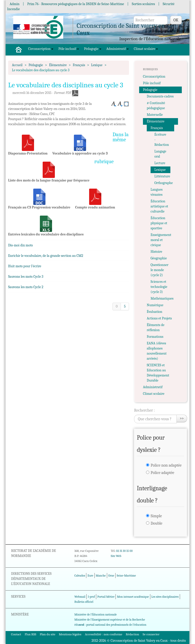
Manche (101, 576)
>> (182, 418)
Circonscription (41, 49)
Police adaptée (162, 473)
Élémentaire (58, 65)
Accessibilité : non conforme (103, 634)
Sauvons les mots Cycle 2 (26, 287)
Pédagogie (93, 49)
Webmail (80, 597)
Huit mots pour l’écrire (25, 266)
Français (79, 65)
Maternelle (155, 115)
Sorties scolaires (143, 4)
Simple (156, 516)
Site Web (116, 556)
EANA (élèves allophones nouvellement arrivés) (157, 351)
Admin (15, 4)
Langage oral (160, 154)
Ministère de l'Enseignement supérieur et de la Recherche (110, 620)
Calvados (80, 576)
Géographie (159, 258)
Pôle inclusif (69, 49)
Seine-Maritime (126, 576)
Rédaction (132, 634)
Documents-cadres (160, 96)
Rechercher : (144, 410)
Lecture (160, 163)
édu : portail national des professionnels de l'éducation (110, 625)
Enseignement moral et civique (161, 240)
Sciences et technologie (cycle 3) (159, 287)
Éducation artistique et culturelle (159, 206)
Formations (155, 337)
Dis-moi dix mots (20, 245)
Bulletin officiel (84, 602)
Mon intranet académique (133, 597)
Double (156, 523)
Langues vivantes (157, 192)
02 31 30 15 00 (124, 551)
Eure (91, 576)
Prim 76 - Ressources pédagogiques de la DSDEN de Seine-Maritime (76, 4)
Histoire (156, 252)
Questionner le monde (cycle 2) (159, 270)
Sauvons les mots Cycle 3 (26, 277)
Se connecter (151, 634)
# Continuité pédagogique (156, 106)
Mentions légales (70, 634)
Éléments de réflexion (156, 327)
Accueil (17, 65)
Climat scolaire (146, 49)
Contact (16, 634)
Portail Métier (106, 597)
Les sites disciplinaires (165, 597)
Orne (111, 576)
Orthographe (162, 183)
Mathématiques (162, 298)
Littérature (162, 176)
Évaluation (155, 312)
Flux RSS (30, 634)
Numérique (155, 305)
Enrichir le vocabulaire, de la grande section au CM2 (46, 256)
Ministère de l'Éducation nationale (96, 614)
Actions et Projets (159, 318)
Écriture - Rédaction (162, 140)
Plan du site (48, 634)
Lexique (97, 65)
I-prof (91, 597)
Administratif (118, 49)
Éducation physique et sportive (159, 223)
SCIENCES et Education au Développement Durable (158, 373)
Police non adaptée (166, 465)
